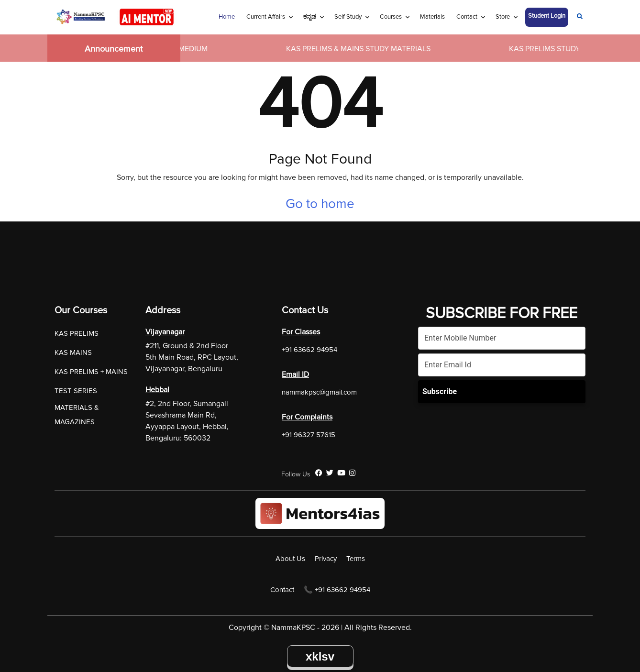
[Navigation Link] (580, 17)
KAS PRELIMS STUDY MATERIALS (568, 49)
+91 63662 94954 (309, 350)
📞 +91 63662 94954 (337, 590)
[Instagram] (352, 473)
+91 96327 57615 (309, 435)
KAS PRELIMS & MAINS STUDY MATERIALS (361, 49)
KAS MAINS (73, 353)
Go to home (320, 204)
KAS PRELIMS (77, 333)
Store (503, 17)
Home (227, 17)
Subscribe (440, 391)
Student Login (547, 16)
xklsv (320, 656)
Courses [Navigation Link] (391, 17)
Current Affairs (266, 17)
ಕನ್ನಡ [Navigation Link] (310, 17)
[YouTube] (341, 473)
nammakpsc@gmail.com (319, 392)
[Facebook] (319, 473)
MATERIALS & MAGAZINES (77, 415)
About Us (290, 559)
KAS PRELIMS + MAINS (91, 372)
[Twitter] (330, 473)
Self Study (348, 17)
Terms (356, 559)
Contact (467, 17)
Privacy (326, 559)
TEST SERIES (76, 391)
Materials (432, 17)
